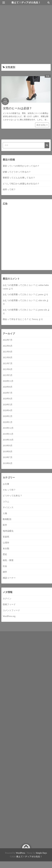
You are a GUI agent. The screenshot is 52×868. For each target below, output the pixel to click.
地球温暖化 (8, 531)
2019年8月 (8, 452)
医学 (5, 525)
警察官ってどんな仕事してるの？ (19, 178)
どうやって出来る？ (12, 496)
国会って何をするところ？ (16, 319)
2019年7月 (8, 457)
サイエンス (8, 507)
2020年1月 (8, 422)
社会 (48, 76)
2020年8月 (8, 387)
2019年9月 (8, 446)
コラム (6, 502)
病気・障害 (8, 560)
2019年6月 (8, 463)
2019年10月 (8, 440)
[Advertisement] (25, 33)
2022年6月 (8, 346)
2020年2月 (8, 416)
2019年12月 (8, 428)
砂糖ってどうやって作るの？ (17, 172)
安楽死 (6, 537)
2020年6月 (8, 399)
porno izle (43, 310)
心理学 (6, 543)
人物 (5, 513)
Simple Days (41, 853)
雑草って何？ (9, 189)
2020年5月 (8, 405)
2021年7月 (8, 363)
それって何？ (9, 490)
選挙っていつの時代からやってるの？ (21, 166)
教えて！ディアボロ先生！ (29, 857)
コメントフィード (11, 610)
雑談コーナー (9, 578)
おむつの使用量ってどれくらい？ (19, 285)
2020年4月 (8, 410)
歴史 (5, 554)
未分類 (6, 549)
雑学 (5, 572)
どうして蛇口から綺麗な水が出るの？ (21, 184)
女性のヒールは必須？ (17, 108)
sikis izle (42, 300)
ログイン (7, 599)
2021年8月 (8, 357)
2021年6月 (8, 369)
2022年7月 (8, 340)
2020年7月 (8, 393)
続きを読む (42, 125)
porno (41, 294)
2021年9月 (8, 352)
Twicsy (35, 319)
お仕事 (6, 484)
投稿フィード (9, 604)
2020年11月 (8, 381)
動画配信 (7, 519)
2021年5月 (8, 375)
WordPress (21, 853)
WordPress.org (9, 616)
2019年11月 (8, 434)
